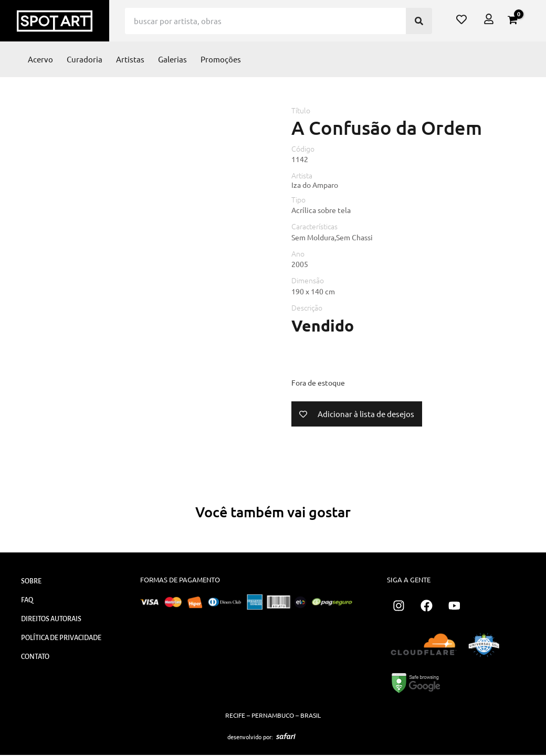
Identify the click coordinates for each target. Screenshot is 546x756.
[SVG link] (286, 738)
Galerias (172, 59)
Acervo (40, 59)
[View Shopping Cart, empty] (512, 20)
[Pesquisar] (419, 21)
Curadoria (85, 59)
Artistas (130, 59)
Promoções (221, 59)
